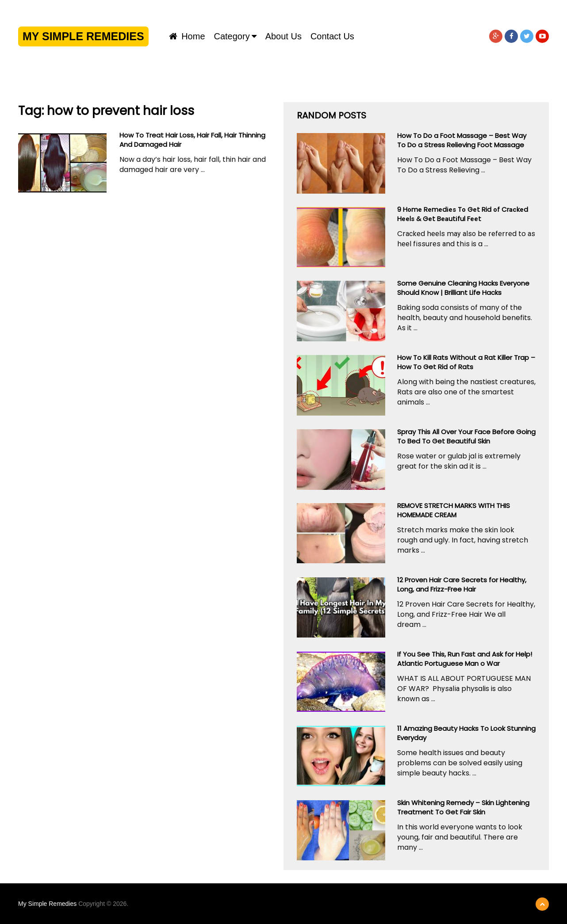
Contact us (332, 36)
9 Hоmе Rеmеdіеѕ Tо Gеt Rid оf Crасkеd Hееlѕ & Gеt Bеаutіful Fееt (463, 214)
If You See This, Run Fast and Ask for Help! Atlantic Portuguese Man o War (465, 659)
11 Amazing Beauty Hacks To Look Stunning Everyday (466, 733)
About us (283, 36)
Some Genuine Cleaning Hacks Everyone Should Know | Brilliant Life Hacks (463, 288)
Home (187, 36)
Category (232, 36)
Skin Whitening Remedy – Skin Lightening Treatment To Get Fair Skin (463, 807)
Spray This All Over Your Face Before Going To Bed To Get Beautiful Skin (466, 436)
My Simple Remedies (83, 36)
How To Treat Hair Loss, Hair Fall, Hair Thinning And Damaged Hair (192, 140)
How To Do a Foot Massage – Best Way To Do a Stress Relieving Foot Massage (462, 140)
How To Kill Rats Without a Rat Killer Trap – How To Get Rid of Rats (466, 362)
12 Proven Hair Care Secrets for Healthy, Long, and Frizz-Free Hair (462, 584)
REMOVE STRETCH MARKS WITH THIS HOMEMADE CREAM (454, 510)
